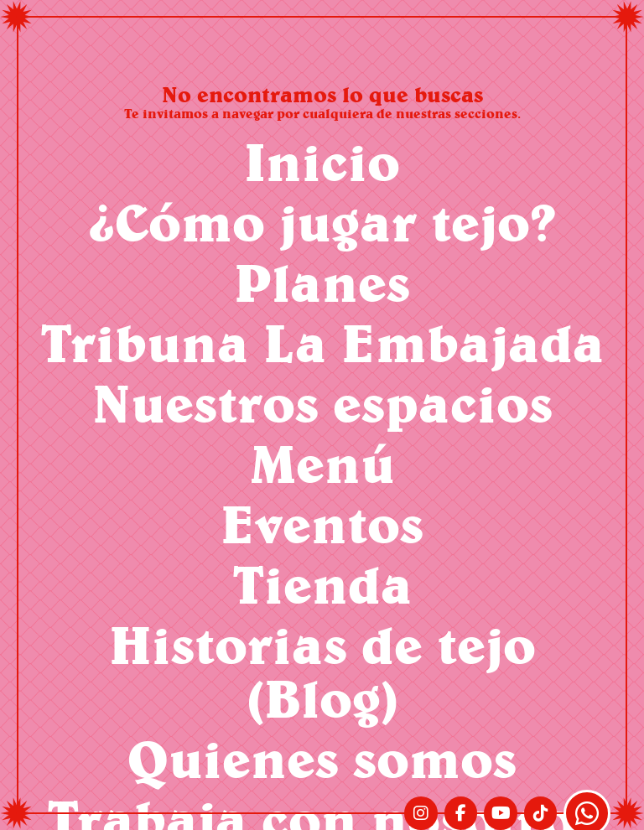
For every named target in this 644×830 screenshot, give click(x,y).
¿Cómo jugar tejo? (322, 222)
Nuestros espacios (322, 403)
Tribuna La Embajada (322, 342)
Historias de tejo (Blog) (322, 671)
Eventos (322, 524)
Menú (322, 463)
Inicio (322, 161)
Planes (322, 282)
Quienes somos (322, 758)
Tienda (322, 584)
